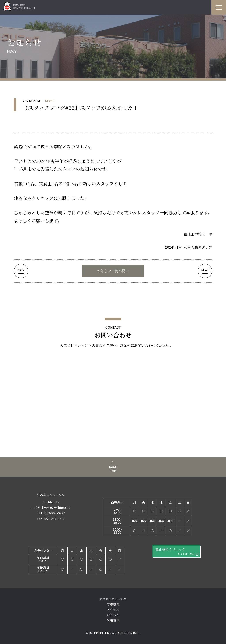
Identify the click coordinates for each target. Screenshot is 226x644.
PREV (21, 270)
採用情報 (113, 620)
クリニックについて (113, 599)
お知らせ (113, 615)
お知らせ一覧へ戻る (113, 271)
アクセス (113, 609)
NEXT (205, 270)
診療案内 (113, 604)
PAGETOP (113, 469)
